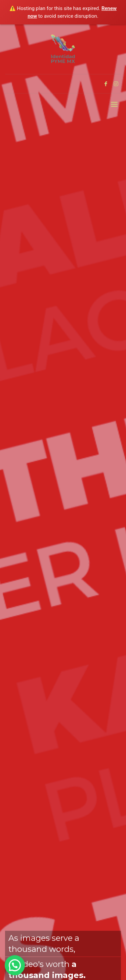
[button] (15, 965)
